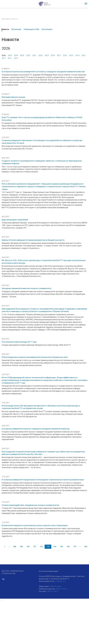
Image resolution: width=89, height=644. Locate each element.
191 (35, 547)
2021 (34, 55)
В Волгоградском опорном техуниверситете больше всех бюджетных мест (35, 357)
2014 (77, 55)
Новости (5, 29)
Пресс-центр (6, 19)
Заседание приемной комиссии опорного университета (26, 288)
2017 (59, 55)
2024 (16, 55)
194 (55, 547)
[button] (2, 600)
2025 (10, 55)
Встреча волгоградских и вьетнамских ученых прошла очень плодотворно (35, 525)
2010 (16, 58)
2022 (28, 55)
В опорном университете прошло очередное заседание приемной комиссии (36, 429)
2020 (40, 55)
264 (86, 547)
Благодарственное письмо (13, 97)
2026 (4, 55)
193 (48, 547)
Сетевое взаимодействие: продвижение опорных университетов (30, 505)
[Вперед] (80, 547)
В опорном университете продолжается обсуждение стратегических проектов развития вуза (43, 480)
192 (41, 547)
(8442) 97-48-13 (61, 589)
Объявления (16, 29)
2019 (47, 55)
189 (21, 547)
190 (28, 547)
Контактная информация (48, 571)
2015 (71, 55)
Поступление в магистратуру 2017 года (19, 342)
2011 (10, 58)
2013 (83, 55)
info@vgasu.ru (60, 581)
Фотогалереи (47, 29)
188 (15, 547)
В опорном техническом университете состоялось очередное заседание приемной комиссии (43, 72)
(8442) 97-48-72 (53, 591)
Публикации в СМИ (31, 29)
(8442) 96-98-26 (55, 586)
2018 (53, 55)
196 (68, 547)
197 (75, 547)
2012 (4, 58)
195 (61, 547)
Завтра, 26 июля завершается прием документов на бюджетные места (33, 240)
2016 (65, 55)
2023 (22, 55)
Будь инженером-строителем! (15, 220)
